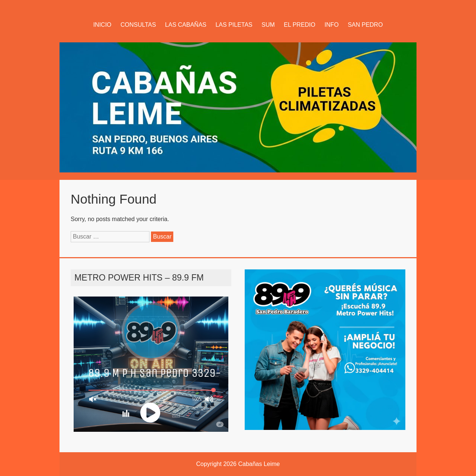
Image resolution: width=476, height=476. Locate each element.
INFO (331, 25)
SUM (268, 25)
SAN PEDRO (365, 25)
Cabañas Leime (259, 464)
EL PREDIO (300, 25)
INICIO (102, 25)
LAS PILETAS (234, 25)
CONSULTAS (138, 25)
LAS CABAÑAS (186, 25)
